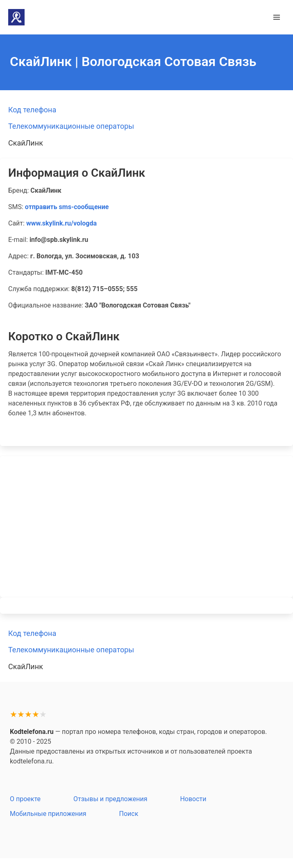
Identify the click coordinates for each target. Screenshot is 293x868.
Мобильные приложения (48, 814)
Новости (193, 799)
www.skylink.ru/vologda (61, 223)
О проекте (25, 799)
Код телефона (32, 110)
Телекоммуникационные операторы (71, 126)
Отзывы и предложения (110, 799)
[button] (277, 17)
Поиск (129, 814)
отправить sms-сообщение (67, 207)
